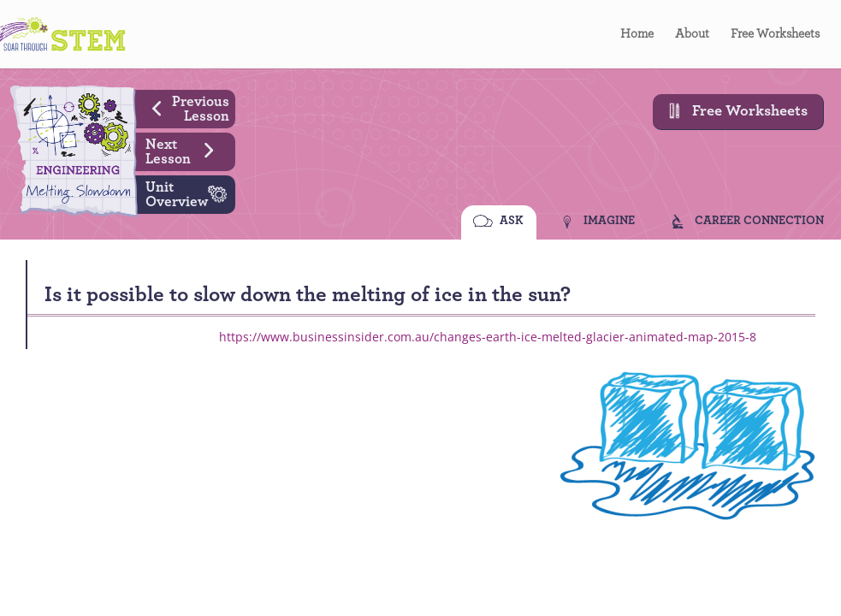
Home (637, 34)
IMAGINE (609, 222)
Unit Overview (190, 192)
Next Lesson (186, 150)
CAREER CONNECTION (759, 222)
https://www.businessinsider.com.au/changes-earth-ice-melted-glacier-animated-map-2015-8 (488, 337)
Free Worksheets (775, 34)
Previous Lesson (184, 107)
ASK (512, 222)
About (692, 34)
